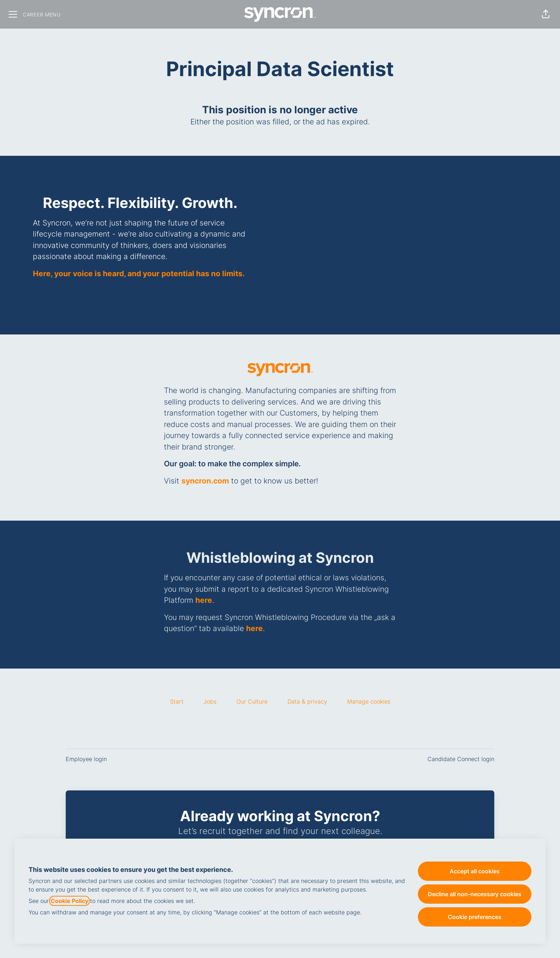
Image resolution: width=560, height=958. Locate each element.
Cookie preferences (475, 917)
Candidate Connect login (461, 759)
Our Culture (252, 701)
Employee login (86, 759)
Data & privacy (307, 701)
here (204, 600)
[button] (546, 14)
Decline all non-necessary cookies (475, 894)
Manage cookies (369, 701)
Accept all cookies (475, 871)
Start (177, 701)
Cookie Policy (69, 901)
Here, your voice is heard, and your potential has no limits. (139, 274)
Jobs (210, 701)
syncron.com (205, 481)
